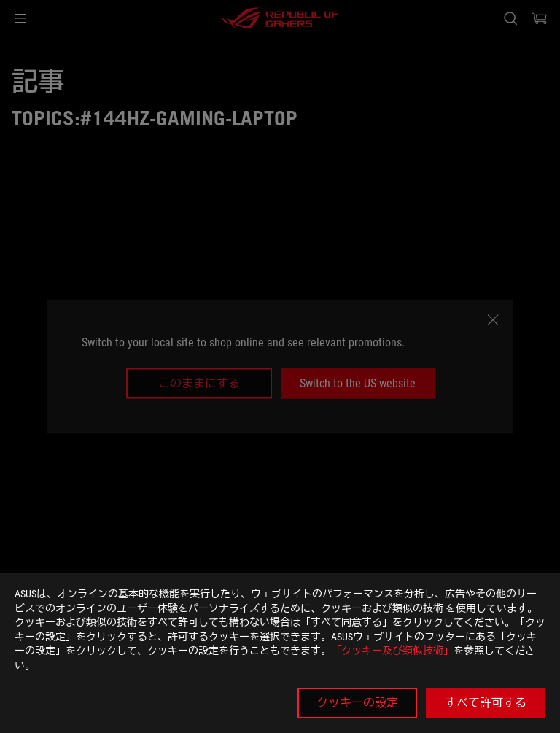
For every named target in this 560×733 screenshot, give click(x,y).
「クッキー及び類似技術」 (392, 651)
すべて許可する (486, 703)
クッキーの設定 (357, 703)
